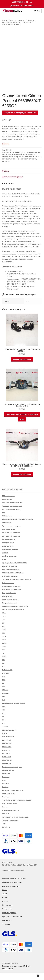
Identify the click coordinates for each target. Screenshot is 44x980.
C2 (3, 683)
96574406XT (15, 159)
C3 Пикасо (6, 693)
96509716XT (37, 157)
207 (3, 626)
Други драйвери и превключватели (14, 563)
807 (3, 666)
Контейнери (6, 814)
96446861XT (29, 157)
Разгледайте (7, 920)
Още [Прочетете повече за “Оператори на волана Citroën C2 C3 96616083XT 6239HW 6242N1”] (22, 419)
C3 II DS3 (5, 690)
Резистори (6, 777)
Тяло (4, 824)
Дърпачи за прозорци (10, 566)
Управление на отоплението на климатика (17, 800)
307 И (4, 640)
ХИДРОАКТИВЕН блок (10, 804)
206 (20, 22)
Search (22, 977)
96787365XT (32, 159)
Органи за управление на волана (14, 155)
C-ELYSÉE (6, 673)
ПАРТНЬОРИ (7, 764)
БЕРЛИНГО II (17, 152)
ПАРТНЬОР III (7, 760)
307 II (4, 636)
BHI (3, 513)
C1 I (4, 677)
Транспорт (6, 924)
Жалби (5, 890)
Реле (4, 780)
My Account (7, 977)
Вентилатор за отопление (11, 533)
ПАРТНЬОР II (30, 155)
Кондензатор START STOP (11, 586)
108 (3, 620)
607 (3, 663)
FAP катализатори (8, 496)
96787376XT (6, 161)
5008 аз (5, 656)
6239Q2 (16, 157)
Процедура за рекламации (12, 917)
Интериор (6, 807)
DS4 (4, 720)
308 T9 (4, 643)
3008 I (4, 630)
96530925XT (6, 159)
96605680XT (24, 159)
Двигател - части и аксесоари (12, 503)
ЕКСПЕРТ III (6, 753)
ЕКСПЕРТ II (6, 750)
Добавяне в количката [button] (22, 359)
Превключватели (8, 770)
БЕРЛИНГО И (7, 747)
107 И (4, 616)
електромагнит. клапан (10, 576)
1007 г (4, 613)
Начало (5, 20)
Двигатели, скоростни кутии (12, 506)
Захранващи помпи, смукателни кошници (17, 579)
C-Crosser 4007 (7, 670)
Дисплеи (5, 553)
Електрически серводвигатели (13, 573)
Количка (5, 898)
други (4, 559)
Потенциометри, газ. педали (12, 767)
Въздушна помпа (8, 543)
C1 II (4, 680)
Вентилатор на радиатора (11, 536)
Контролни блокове (9, 593)
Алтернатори (7, 523)
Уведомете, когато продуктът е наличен (20, 113)
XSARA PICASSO (8, 737)
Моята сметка (7, 905)
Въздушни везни (8, 546)
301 (3, 633)
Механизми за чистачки (10, 600)
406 (3, 650)
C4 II (4, 700)
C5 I (4, 707)
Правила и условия (9, 913)
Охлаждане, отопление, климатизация (15, 817)
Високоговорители (9, 539)
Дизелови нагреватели (10, 549)
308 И (4, 646)
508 (3, 660)
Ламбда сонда (7, 596)
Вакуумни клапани (9, 529)
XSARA (5, 733)
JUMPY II (5, 727)
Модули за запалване (10, 603)
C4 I (4, 697)
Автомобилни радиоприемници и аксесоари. (18, 519)
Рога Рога (6, 784)
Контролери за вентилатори (12, 590)
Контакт (5, 901)
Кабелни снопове (8, 583)
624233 (22, 157)
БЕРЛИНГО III (7, 743)
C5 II (4, 710)
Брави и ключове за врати (11, 526)
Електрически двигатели (11, 569)
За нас (5, 894)
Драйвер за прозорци (10, 556)
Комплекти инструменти (11, 810)
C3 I (4, 687)
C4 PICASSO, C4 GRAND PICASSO (14, 703)
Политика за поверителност (13, 882)
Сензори (5, 787)
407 (3, 653)
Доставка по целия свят (11, 886)
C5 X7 (4, 713)
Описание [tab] (6, 171)
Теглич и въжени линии (10, 820)
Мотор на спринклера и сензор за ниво (16, 606)
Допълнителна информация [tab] (13, 177)
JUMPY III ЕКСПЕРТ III (10, 730)
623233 (10, 157)
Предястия (6, 774)
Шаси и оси (6, 827)
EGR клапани (7, 516)
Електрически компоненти (17, 20)
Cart (34, 975)
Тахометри (6, 797)
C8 (3, 717)
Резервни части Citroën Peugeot (14, 878)
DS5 (4, 723)
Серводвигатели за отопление (13, 790)
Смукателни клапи (9, 794)
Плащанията (7, 909)
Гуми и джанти (7, 499)
